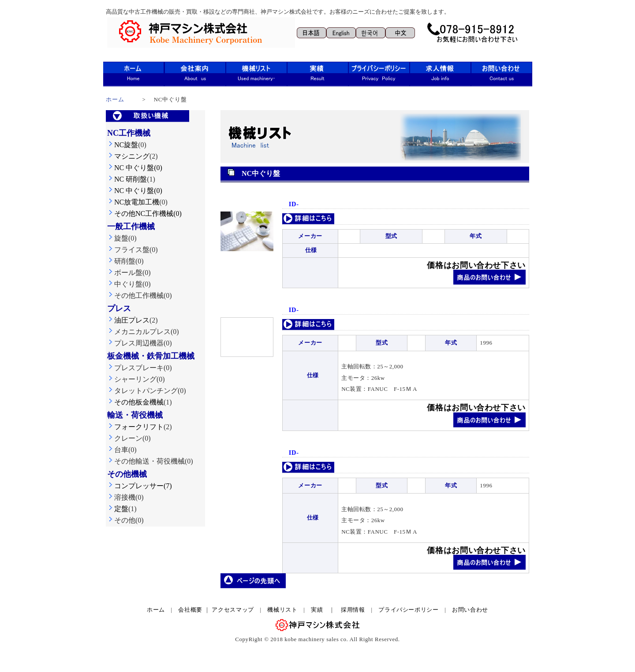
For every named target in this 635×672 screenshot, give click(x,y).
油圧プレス (128, 320)
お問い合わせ (470, 610)
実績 (317, 610)
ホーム (115, 100)
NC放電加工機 (133, 202)
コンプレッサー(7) (140, 486)
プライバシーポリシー (408, 610)
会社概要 (190, 610)
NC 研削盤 (127, 179)
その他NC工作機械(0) (144, 213)
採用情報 (353, 610)
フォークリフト (135, 427)
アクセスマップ (233, 610)
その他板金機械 (135, 402)
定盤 (118, 509)
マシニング (128, 156)
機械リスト (285, 610)
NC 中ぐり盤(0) (138, 168)
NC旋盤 (123, 145)
